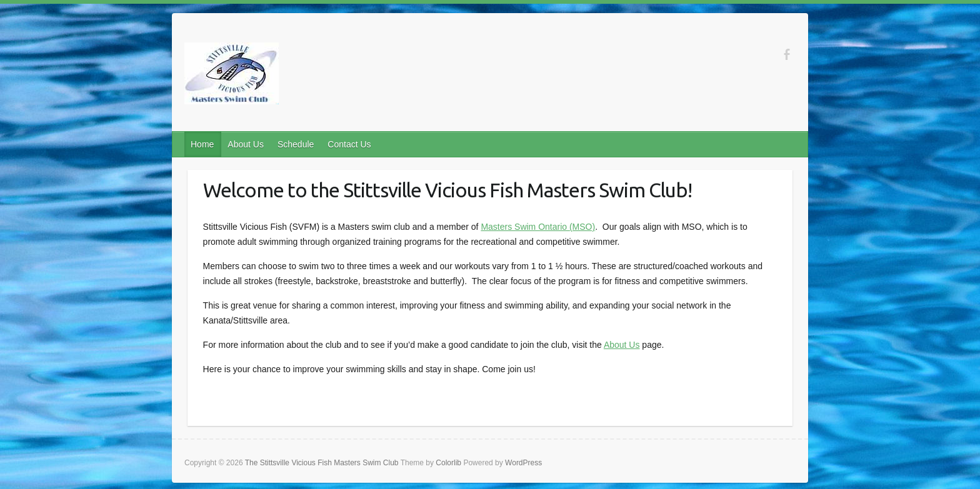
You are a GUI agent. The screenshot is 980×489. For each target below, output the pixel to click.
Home (202, 144)
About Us (246, 144)
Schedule (296, 144)
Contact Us (349, 144)
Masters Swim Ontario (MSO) (538, 227)
